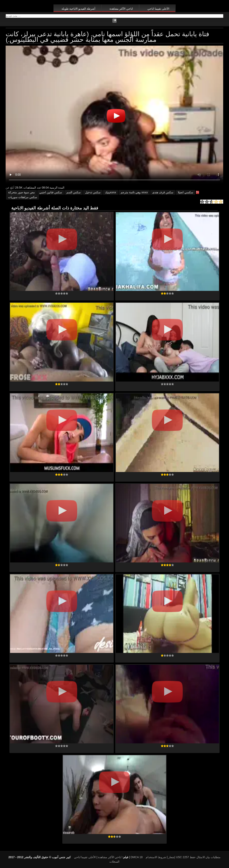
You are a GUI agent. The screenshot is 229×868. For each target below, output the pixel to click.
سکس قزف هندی (163, 192)
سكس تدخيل (93, 192)
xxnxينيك (111, 192)
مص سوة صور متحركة (21, 192)
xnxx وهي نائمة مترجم (134, 192)
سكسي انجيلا (185, 192)
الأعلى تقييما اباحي (158, 9)
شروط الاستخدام (156, 857)
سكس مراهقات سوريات (23, 197)
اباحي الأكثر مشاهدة (121, 9)
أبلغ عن (10, 188)
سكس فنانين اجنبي (51, 192)
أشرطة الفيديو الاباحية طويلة (78, 9)
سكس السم (73, 192)
